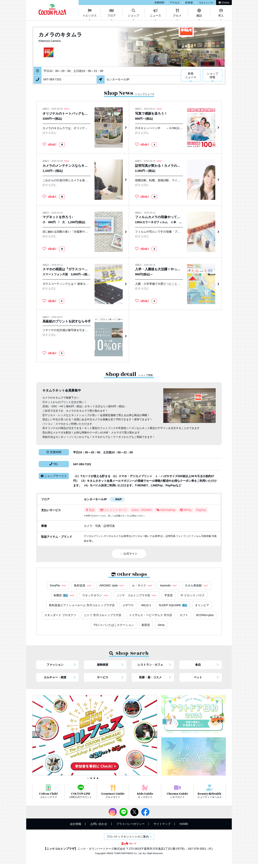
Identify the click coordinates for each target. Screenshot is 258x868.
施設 (199, 16)
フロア (111, 16)
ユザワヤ (128, 605)
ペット (198, 677)
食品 (198, 665)
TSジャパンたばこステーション (114, 625)
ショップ (133, 16)
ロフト (184, 615)
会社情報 (76, 824)
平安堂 (169, 595)
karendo (169, 586)
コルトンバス (206, 3)
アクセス (175, 3)
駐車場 (189, 3)
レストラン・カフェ (150, 665)
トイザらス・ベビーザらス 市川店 (151, 615)
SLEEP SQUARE (173, 605)
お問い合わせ (99, 824)
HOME (184, 824)
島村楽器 (83, 586)
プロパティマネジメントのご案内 (128, 837)
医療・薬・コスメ (150, 677)
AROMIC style (112, 586)
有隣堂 (64, 595)
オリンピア (202, 605)
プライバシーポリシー (130, 824)
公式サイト (130, 554)
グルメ (177, 16)
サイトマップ (162, 824)
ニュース (155, 16)
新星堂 (146, 625)
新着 (191, 76)
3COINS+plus (205, 615)
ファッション (55, 665)
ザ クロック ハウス (192, 595)
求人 (221, 16)
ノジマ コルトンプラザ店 (136, 595)
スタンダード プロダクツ (60, 615)
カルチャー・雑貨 (55, 677)
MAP (119, 499)
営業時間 (159, 3)
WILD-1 (146, 605)
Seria (161, 625)
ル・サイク (142, 586)
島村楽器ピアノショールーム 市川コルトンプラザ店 (82, 605)
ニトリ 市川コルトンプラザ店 (103, 615)
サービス (103, 677)
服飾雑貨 (103, 665)
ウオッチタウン (95, 595)
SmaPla (58, 586)
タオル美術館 (197, 586)
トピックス (90, 16)
